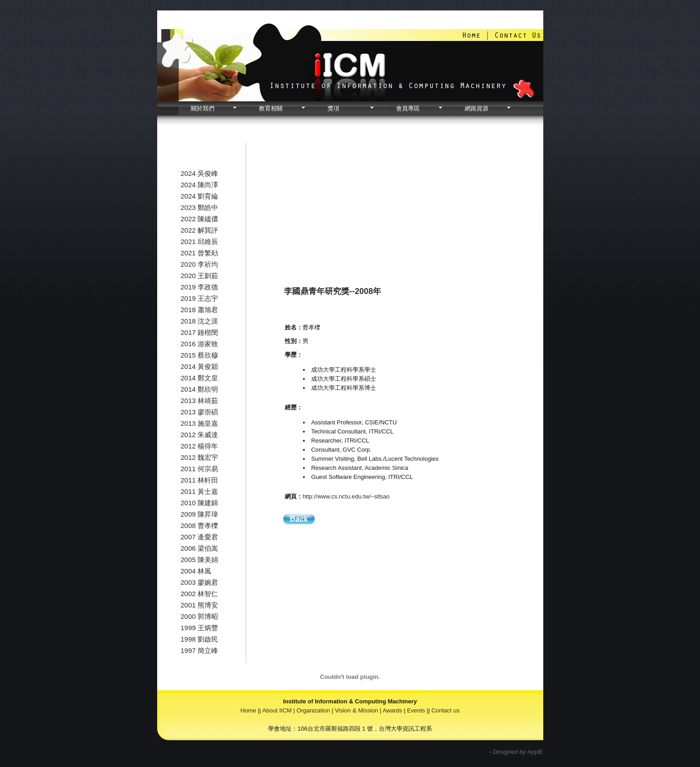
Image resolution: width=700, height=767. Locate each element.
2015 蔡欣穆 (200, 355)
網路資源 (477, 108)
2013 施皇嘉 (200, 423)
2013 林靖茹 (200, 401)
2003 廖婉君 (200, 582)
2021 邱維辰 (200, 242)
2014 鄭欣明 (200, 389)
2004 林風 (196, 571)
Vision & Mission (356, 710)
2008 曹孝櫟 (200, 525)
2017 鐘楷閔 (200, 332)
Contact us (446, 710)
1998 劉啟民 (200, 639)
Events (416, 710)
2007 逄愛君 (200, 537)
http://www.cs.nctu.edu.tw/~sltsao (346, 496)
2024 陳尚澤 (200, 185)
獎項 (333, 108)
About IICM (277, 710)
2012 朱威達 (200, 435)
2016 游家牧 (200, 344)
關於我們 (203, 108)
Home (248, 710)
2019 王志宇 (200, 298)
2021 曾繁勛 (200, 253)
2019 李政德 (200, 287)
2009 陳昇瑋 (200, 514)
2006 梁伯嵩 (200, 548)
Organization (313, 710)
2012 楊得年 (200, 446)
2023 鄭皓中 (200, 207)
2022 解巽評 (200, 230)
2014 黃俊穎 (200, 366)
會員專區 (408, 108)
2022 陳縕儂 (200, 219)
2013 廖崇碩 (200, 412)
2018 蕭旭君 (200, 310)
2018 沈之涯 (200, 321)
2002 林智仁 (200, 594)
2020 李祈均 (200, 264)
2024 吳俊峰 (200, 173)
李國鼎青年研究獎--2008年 (333, 291)
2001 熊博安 (200, 605)
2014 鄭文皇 (200, 378)
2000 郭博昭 (200, 616)
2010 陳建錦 (200, 503)
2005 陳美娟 (200, 560)
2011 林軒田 (200, 480)
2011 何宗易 (200, 469)
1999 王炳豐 (200, 628)
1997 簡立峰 (200, 650)
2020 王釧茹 (200, 276)
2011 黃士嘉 (200, 491)
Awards (392, 710)
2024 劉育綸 (200, 196)
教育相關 (271, 108)
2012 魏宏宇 (200, 457)
